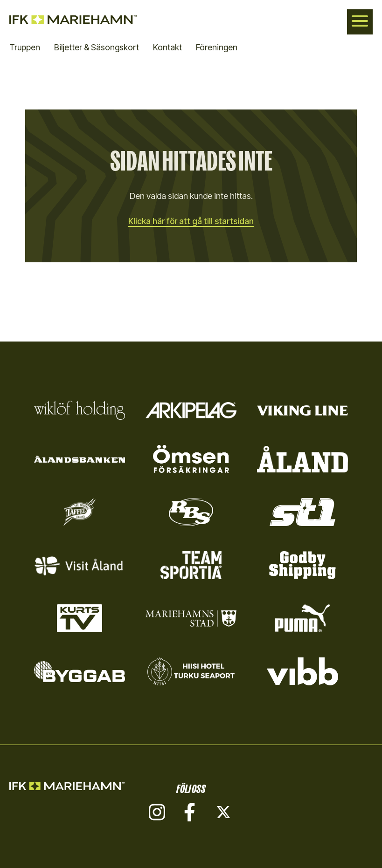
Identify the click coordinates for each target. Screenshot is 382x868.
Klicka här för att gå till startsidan (191, 221)
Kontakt (167, 47)
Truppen (25, 47)
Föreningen (217, 47)
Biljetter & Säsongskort (97, 47)
